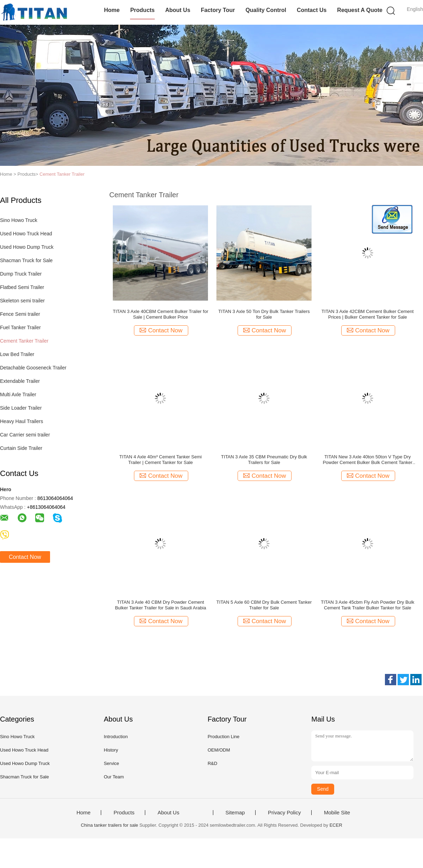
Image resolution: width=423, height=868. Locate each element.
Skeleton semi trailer (22, 301)
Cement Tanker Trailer (62, 174)
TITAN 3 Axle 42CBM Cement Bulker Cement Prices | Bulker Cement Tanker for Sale (367, 314)
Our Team (114, 777)
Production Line (223, 737)
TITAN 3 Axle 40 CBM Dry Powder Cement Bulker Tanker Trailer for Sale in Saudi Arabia (160, 605)
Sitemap (235, 813)
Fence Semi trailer (20, 314)
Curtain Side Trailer (21, 448)
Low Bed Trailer (17, 354)
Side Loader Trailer (21, 408)
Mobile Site (337, 813)
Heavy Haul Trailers (22, 421)
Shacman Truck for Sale (26, 260)
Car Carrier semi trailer (25, 435)
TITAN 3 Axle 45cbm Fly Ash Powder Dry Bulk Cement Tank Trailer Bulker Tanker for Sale (367, 605)
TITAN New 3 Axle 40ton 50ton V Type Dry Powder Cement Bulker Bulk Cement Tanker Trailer (368, 460)
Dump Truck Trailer (21, 274)
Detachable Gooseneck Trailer (33, 368)
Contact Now (25, 557)
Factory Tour (218, 10)
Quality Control (266, 10)
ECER (336, 825)
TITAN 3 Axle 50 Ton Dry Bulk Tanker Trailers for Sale (264, 314)
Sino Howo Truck (19, 220)
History (111, 750)
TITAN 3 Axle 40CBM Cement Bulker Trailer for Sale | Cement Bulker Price (161, 314)
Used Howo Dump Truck (27, 247)
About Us (178, 10)
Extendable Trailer (20, 381)
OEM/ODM (219, 750)
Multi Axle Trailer (18, 394)
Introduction (116, 737)
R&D (212, 763)
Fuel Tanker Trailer (20, 327)
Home (112, 10)
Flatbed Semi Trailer (22, 287)
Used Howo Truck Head (26, 234)
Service (111, 763)
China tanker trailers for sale (109, 825)
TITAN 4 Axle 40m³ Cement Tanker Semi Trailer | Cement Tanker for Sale (161, 460)
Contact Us (312, 10)
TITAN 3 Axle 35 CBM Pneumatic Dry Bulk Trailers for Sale (264, 460)
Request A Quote (360, 10)
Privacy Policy (284, 813)
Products (142, 10)
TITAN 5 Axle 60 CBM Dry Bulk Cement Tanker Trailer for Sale (264, 605)
